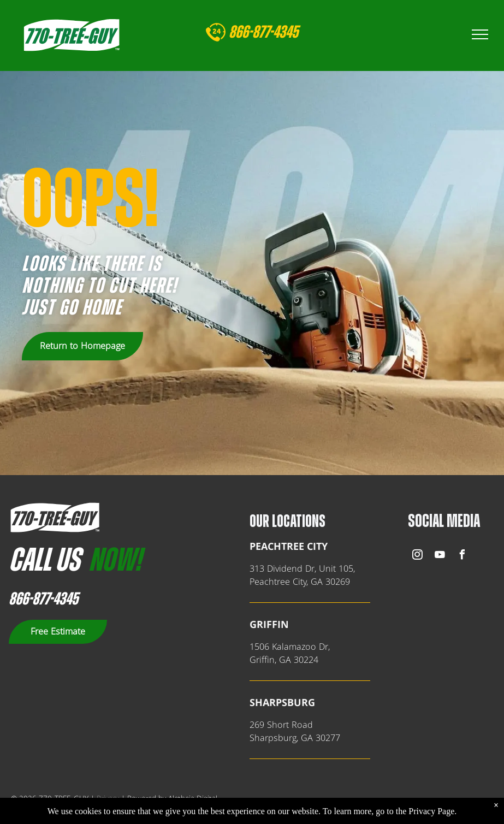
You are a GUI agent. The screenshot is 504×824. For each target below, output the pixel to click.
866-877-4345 (43, 599)
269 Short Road (281, 725)
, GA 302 (313, 738)
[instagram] (418, 556)
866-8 (244, 32)
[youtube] (440, 556)
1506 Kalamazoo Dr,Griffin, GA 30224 (290, 654)
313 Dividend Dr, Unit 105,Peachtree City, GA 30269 (302, 576)
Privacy (108, 799)
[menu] (480, 34)
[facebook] (463, 556)
